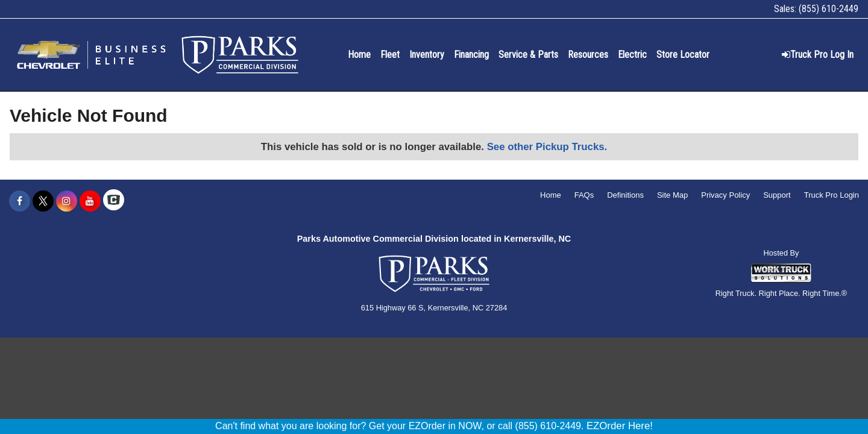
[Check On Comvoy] (114, 201)
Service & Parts (528, 55)
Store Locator (683, 55)
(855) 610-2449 (829, 9)
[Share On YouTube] (90, 201)
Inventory (427, 55)
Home (359, 55)
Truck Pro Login (832, 195)
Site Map (672, 195)
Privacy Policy (725, 195)
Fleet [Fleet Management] (390, 55)
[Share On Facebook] (20, 201)
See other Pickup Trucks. (547, 147)
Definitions (625, 195)
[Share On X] (43, 201)
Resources (588, 55)
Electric (632, 55)
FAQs (584, 195)
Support (777, 195)
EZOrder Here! (620, 426)
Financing (471, 55)
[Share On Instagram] (67, 201)
